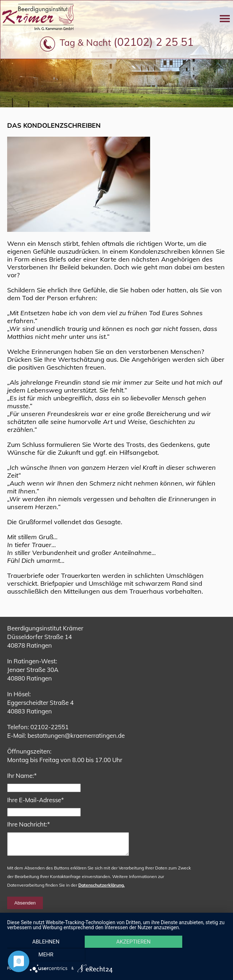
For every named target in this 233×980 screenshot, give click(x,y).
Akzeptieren (116, 955)
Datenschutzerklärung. (101, 889)
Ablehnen (40, 955)
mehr (193, 955)
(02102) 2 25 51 (154, 42)
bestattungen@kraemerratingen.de (76, 735)
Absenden (25, 907)
